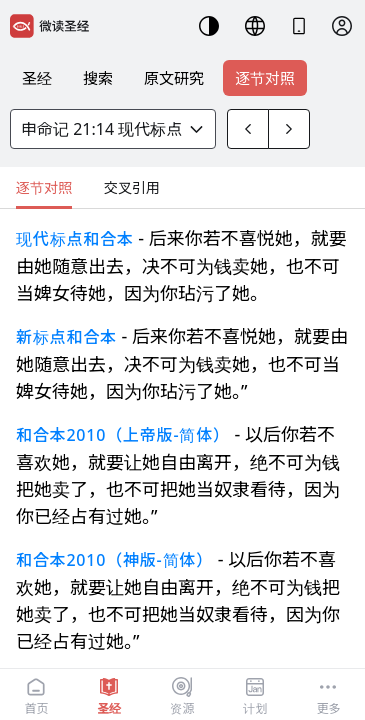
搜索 (98, 78)
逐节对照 (265, 78)
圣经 (37, 78)
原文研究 (174, 78)
